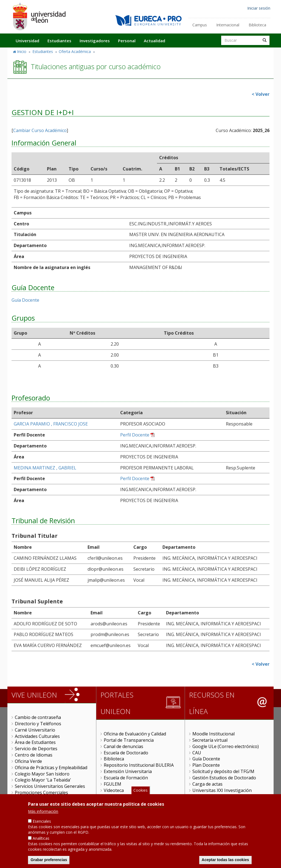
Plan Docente (206, 765)
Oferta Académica (75, 51)
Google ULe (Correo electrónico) (226, 746)
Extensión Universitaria (128, 771)
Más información (43, 814)
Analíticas (41, 840)
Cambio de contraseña (38, 717)
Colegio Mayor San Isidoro (42, 774)
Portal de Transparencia (129, 740)
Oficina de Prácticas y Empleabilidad (51, 768)
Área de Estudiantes (35, 742)
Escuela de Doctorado (126, 753)
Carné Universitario (35, 730)
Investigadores (95, 41)
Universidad (27, 41)
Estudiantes (59, 41)
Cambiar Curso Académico (40, 130)
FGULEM (113, 784)
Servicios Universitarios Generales (50, 786)
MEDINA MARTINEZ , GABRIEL (45, 468)
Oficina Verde (28, 761)
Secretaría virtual (210, 740)
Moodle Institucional (213, 734)
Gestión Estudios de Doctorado (224, 778)
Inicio (22, 51)
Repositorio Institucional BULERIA (139, 765)
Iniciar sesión (259, 8)
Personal (127, 41)
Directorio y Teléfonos (38, 724)
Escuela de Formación (126, 778)
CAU (197, 753)
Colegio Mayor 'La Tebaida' (43, 780)
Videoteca (114, 790)
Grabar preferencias (49, 862)
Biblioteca (257, 25)
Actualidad (154, 41)
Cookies (140, 792)
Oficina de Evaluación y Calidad (135, 734)
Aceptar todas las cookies (225, 862)
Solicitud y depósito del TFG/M (223, 771)
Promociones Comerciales (41, 793)
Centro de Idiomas (34, 755)
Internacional (228, 25)
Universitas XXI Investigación (222, 790)
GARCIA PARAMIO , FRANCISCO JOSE (51, 424)
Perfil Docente (135, 435)
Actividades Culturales (37, 736)
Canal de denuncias (123, 746)
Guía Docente (25, 300)
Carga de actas (207, 784)
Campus (200, 25)
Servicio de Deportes (36, 749)
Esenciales (42, 823)
